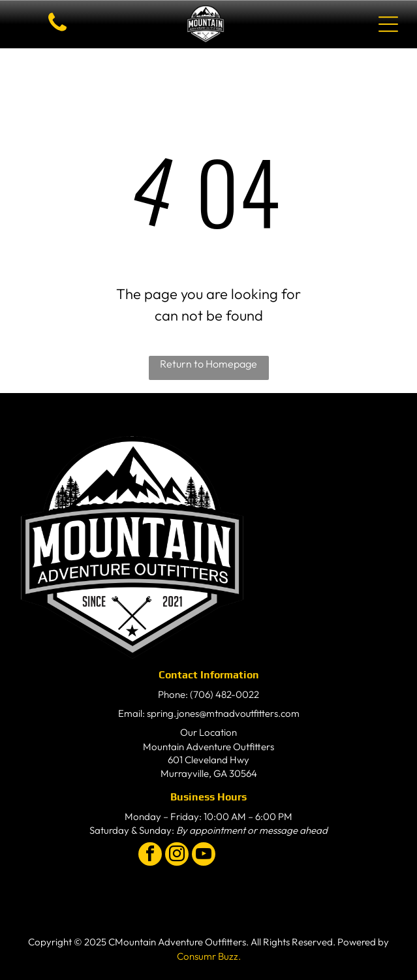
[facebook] (150, 856)
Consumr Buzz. (209, 956)
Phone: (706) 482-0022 (208, 694)
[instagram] (177, 856)
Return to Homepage (208, 364)
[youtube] (204, 856)
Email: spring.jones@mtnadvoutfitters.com (209, 713)
